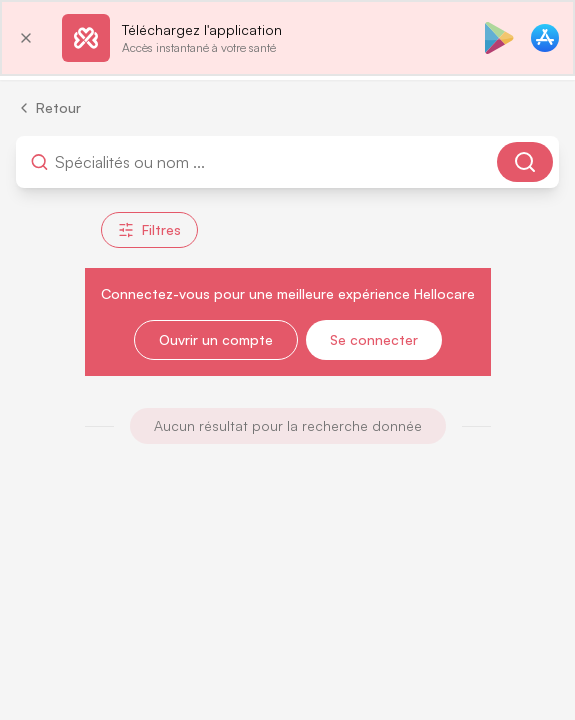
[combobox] (155, 162)
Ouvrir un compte (216, 339)
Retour (48, 107)
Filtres (149, 229)
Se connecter (374, 339)
